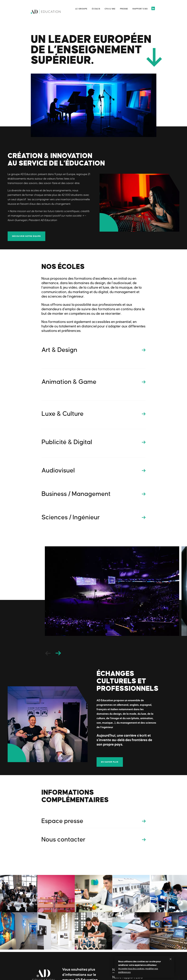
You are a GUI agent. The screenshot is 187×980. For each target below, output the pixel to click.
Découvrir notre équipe (26, 236)
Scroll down (154, 57)
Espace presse (62, 821)
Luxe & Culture (63, 414)
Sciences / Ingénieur (71, 517)
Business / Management (76, 494)
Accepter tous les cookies (131, 969)
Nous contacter (63, 839)
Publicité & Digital (67, 442)
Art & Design (59, 350)
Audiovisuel (58, 470)
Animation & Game (69, 382)
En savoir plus (110, 762)
